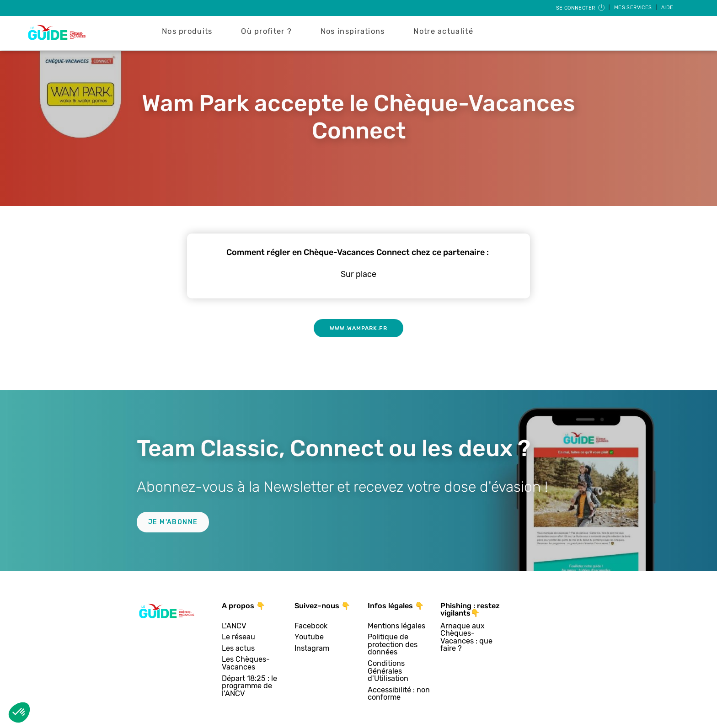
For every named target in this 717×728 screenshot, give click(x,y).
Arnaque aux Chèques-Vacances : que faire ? (466, 638)
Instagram (312, 649)
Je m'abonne (173, 522)
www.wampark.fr (358, 328)
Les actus (238, 649)
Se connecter (581, 8)
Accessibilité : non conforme (399, 694)
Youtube (309, 637)
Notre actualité (443, 31)
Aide (667, 8)
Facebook (311, 626)
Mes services (634, 8)
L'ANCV (234, 626)
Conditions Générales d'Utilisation (388, 671)
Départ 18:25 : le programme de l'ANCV (249, 686)
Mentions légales (396, 626)
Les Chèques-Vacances (246, 663)
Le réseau (238, 637)
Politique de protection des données (393, 645)
